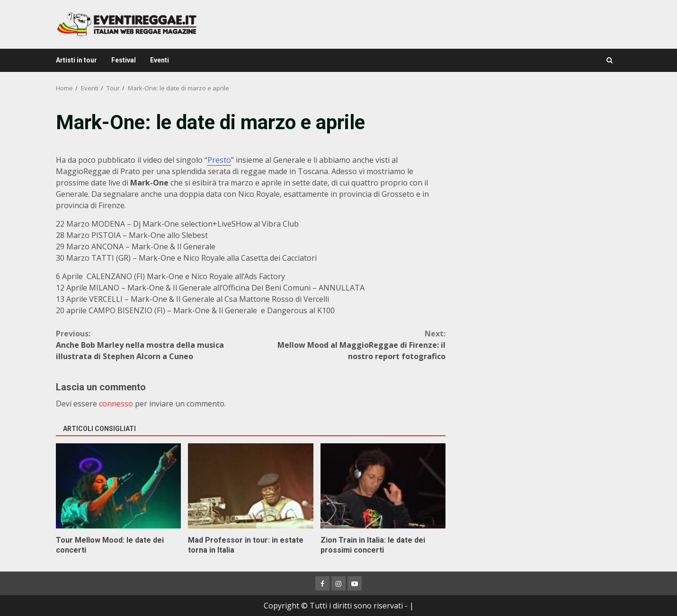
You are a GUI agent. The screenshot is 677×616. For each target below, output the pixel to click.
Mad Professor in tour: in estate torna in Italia (250, 486)
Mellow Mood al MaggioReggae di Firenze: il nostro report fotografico (348, 345)
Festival (124, 60)
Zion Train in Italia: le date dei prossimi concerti (383, 486)
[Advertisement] (539, 175)
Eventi (160, 60)
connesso (116, 404)
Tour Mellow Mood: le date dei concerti (118, 486)
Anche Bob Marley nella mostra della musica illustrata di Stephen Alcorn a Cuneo (153, 345)
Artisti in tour (76, 60)
